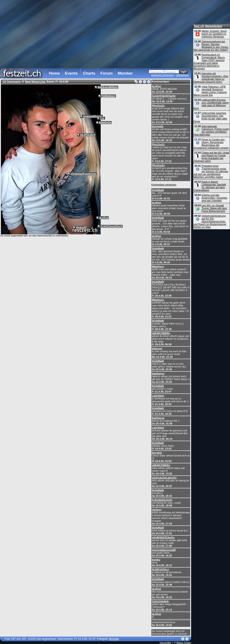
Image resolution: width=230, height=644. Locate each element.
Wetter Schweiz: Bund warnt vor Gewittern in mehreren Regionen (214, 34)
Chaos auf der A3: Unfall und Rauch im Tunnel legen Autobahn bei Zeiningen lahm (211, 157)
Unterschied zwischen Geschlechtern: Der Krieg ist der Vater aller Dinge (210, 117)
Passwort (170, 72)
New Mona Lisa (35, 82)
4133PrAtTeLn (160, 569)
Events (71, 73)
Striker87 (81, 227)
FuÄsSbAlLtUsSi (162, 500)
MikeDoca (158, 267)
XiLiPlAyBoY (88, 135)
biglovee (157, 349)
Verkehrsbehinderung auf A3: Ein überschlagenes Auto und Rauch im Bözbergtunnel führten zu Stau (210, 221)
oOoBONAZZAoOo (163, 537)
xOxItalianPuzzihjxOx (83, 174)
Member (125, 73)
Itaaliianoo (158, 374)
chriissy (157, 510)
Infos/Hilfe (165, 643)
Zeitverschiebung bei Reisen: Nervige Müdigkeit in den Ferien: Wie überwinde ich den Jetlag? (211, 46)
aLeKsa (156, 86)
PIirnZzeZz (158, 106)
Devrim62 (158, 126)
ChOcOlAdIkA (160, 601)
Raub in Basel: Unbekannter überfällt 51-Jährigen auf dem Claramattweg (210, 186)
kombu (156, 560)
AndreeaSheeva (93, 116)
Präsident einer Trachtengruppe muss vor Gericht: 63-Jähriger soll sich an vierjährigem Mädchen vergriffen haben (211, 171)
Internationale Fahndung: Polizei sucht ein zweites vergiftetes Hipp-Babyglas (211, 130)
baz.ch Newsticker (208, 26)
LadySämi (158, 396)
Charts (89, 73)
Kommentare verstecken (164, 185)
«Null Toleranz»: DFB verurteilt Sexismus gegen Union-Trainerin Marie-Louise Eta (210, 91)
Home (54, 73)
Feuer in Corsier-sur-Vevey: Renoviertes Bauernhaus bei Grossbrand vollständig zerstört (211, 144)
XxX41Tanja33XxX (111, 226)
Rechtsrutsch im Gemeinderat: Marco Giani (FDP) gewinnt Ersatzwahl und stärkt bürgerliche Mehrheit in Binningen (209, 62)
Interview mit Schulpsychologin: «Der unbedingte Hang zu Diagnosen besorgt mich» (211, 78)
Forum (107, 73)
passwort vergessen (162, 75)
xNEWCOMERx (161, 333)
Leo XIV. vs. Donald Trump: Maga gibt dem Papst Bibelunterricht (214, 208)
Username (156, 72)
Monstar (114, 639)
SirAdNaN (158, 190)
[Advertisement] (90, 33)
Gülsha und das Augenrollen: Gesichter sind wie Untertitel (214, 198)
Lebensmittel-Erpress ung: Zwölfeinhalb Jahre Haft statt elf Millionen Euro (211, 104)
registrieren (182, 75)
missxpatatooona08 (164, 550)
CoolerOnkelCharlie (164, 96)
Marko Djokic (184, 643)
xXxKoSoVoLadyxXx (164, 478)
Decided (157, 453)
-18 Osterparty (11, 82)
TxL (102, 118)
